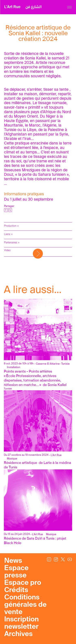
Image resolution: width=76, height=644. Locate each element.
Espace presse (16, 572)
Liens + (8, 234)
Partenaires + (12, 243)
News (13, 561)
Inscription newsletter (21, 623)
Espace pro (23, 583)
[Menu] (69, 7)
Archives (18, 634)
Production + (11, 226)
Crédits (16, 590)
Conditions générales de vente (25, 605)
